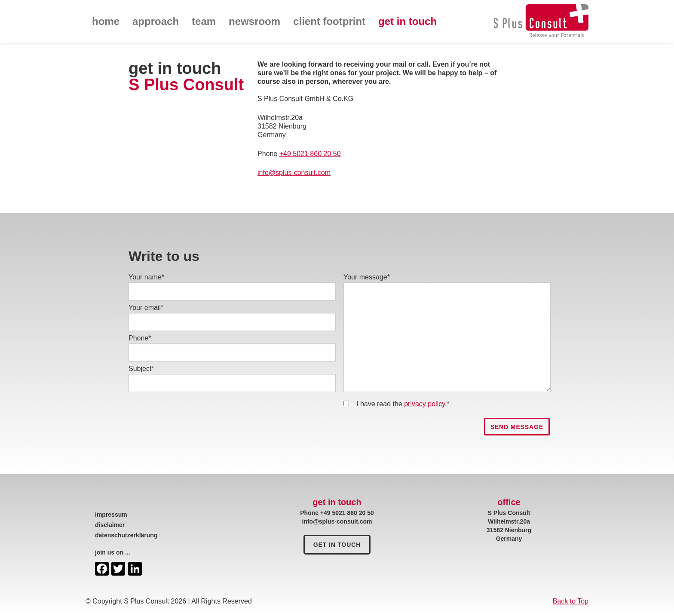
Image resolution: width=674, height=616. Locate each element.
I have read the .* (403, 404)
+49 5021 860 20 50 (310, 154)
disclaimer (110, 525)
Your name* (146, 277)
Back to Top (571, 601)
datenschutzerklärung (126, 535)
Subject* (141, 369)
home (106, 21)
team (204, 21)
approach (156, 21)
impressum (111, 515)
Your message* (367, 277)
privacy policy (424, 404)
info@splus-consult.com (294, 173)
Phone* (140, 338)
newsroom (254, 21)
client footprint (329, 21)
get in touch (407, 21)
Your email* (146, 308)
